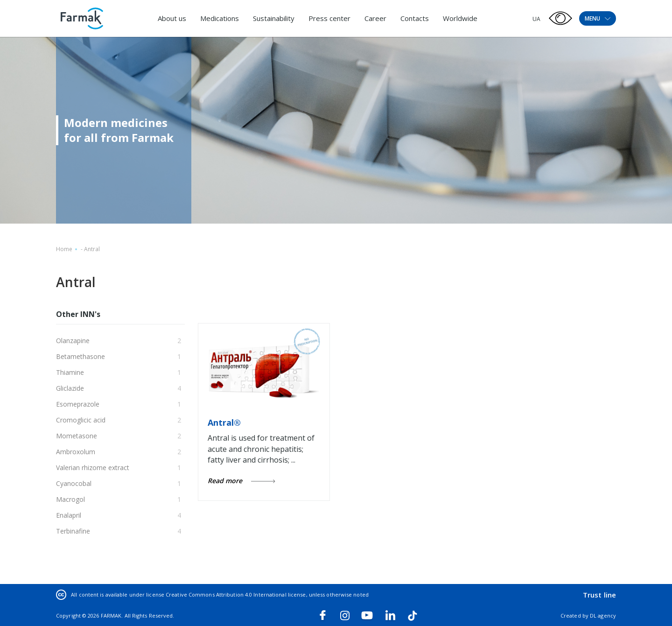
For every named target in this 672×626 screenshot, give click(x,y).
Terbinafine (73, 531)
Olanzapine (73, 341)
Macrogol (70, 499)
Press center (329, 18)
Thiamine (70, 372)
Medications (220, 18)
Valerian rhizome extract (93, 468)
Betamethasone (80, 356)
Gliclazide (70, 388)
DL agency (603, 615)
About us (172, 18)
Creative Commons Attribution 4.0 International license (236, 594)
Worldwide (460, 18)
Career (375, 18)
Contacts (415, 18)
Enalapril (69, 515)
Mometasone (77, 436)
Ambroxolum (76, 452)
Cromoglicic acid (81, 420)
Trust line (599, 595)
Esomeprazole (78, 404)
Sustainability (274, 18)
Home (64, 249)
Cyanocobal (74, 483)
